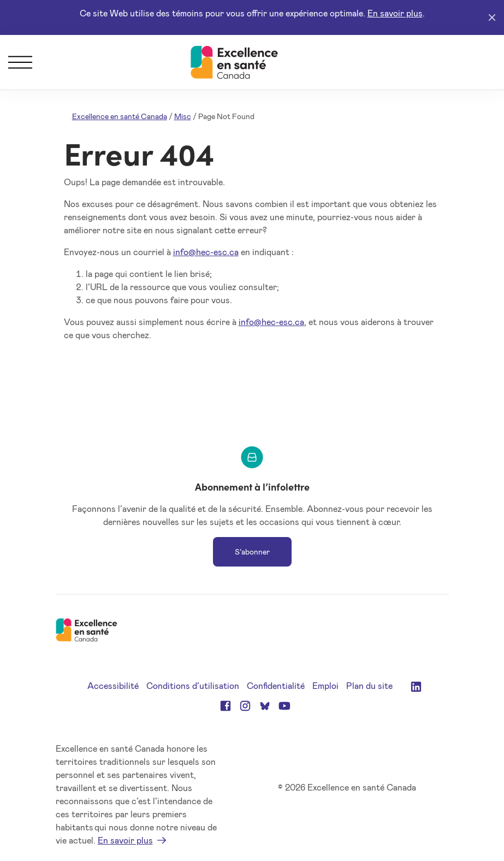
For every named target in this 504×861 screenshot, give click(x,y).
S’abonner (252, 552)
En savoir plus (395, 13)
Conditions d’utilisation (193, 685)
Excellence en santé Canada (120, 116)
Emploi (325, 685)
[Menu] (20, 62)
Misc (183, 116)
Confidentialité (276, 685)
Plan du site (369, 685)
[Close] (492, 17)
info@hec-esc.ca (206, 252)
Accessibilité (113, 685)
